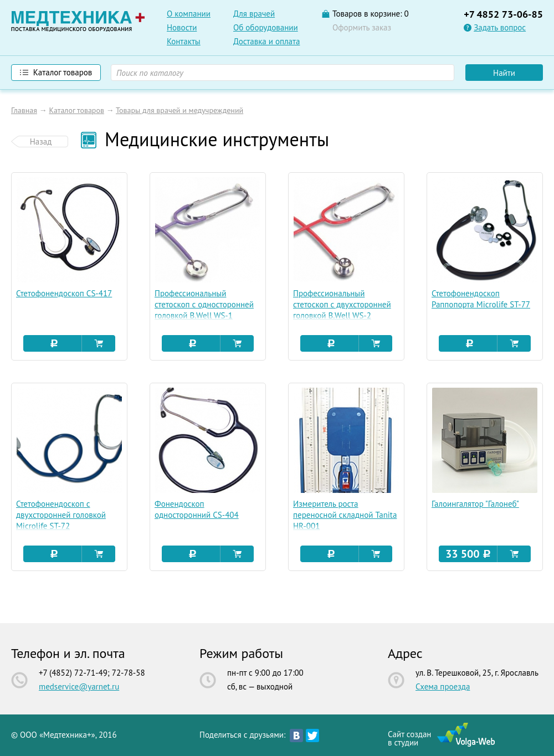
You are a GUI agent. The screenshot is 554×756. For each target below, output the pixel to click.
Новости (182, 27)
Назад (41, 142)
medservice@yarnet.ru (79, 686)
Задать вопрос (500, 27)
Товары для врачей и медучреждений (179, 110)
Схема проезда (443, 686)
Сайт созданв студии (409, 738)
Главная (24, 110)
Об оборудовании (266, 27)
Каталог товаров (76, 110)
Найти (504, 73)
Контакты (184, 41)
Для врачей (254, 14)
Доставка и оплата (266, 41)
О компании (189, 14)
